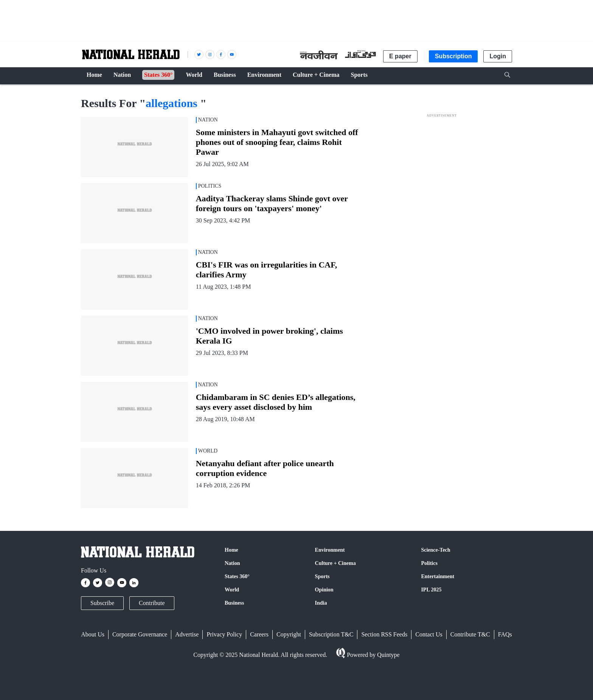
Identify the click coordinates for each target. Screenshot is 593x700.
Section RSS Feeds (384, 634)
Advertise (187, 634)
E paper (400, 56)
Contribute (152, 603)
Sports (322, 576)
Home (231, 550)
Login (498, 56)
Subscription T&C (331, 634)
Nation (232, 563)
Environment (330, 550)
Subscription (453, 56)
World (232, 590)
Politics (429, 563)
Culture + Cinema (335, 563)
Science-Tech (435, 550)
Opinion (324, 590)
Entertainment (438, 576)
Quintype (388, 655)
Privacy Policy (224, 634)
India (321, 603)
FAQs (505, 634)
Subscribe (102, 603)
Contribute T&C (470, 634)
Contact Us (429, 634)
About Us (93, 634)
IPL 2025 (431, 590)
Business (234, 603)
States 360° (237, 576)
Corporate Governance (140, 634)
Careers (259, 634)
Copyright (289, 634)
